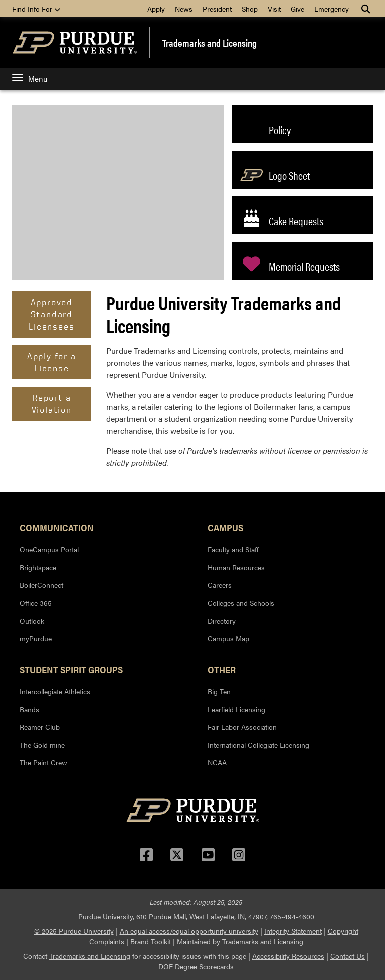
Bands (29, 709)
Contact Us (348, 956)
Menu (30, 78)
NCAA (217, 762)
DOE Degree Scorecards (196, 966)
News (184, 9)
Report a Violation (52, 403)
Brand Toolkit (151, 941)
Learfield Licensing (236, 709)
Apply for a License (52, 362)
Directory (222, 621)
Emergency (332, 9)
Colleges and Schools (241, 603)
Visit (274, 9)
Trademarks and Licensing (210, 43)
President (217, 9)
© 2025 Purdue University (74, 931)
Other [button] (222, 669)
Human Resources (236, 567)
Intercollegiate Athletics (55, 691)
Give (298, 9)
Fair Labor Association (242, 727)
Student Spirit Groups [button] (71, 669)
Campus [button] (225, 527)
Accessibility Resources (288, 956)
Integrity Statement (293, 931)
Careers (220, 585)
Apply (156, 9)
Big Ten (219, 691)
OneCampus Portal (49, 549)
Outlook (32, 621)
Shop (250, 9)
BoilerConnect (41, 585)
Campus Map (228, 638)
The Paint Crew (43, 762)
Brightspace (38, 567)
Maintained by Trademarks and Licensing (240, 941)
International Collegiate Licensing (258, 745)
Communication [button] (57, 527)
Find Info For (36, 9)
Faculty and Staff (233, 549)
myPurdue (36, 638)
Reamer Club (40, 727)
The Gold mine (42, 745)
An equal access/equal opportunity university (189, 931)
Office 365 (36, 603)
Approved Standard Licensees (51, 314)
